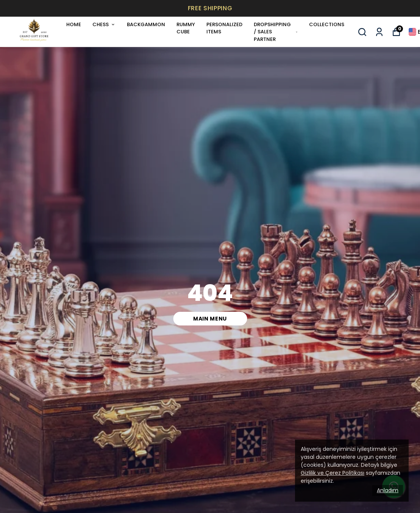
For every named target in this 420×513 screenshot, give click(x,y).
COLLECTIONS (327, 24)
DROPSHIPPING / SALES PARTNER (276, 32)
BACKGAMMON (146, 24)
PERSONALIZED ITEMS (224, 28)
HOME (74, 24)
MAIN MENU (210, 319)
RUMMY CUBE (186, 28)
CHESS (104, 24)
